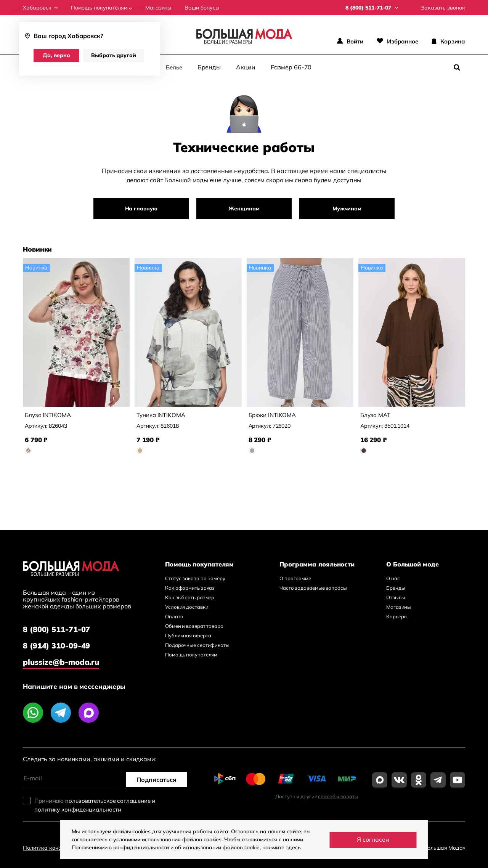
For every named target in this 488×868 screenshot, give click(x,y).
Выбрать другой (114, 55)
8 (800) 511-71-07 (56, 629)
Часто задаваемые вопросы (313, 588)
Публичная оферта (188, 635)
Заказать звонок (443, 8)
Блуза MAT (375, 415)
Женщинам (244, 209)
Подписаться (156, 780)
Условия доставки (187, 607)
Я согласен (373, 839)
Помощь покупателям (101, 8)
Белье (174, 67)
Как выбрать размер (190, 597)
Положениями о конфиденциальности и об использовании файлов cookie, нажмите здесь (186, 847)
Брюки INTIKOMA (272, 415)
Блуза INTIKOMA (48, 415)
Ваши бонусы (202, 8)
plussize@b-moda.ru (61, 662)
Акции (246, 67)
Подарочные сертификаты (197, 645)
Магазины (158, 8)
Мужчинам (347, 209)
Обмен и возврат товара (194, 626)
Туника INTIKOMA (161, 415)
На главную (141, 209)
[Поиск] (457, 67)
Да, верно (56, 55)
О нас (393, 578)
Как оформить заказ (190, 588)
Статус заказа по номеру (195, 578)
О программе (295, 578)
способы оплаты (338, 796)
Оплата (174, 616)
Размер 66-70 (291, 67)
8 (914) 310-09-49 (56, 646)
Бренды (209, 67)
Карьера (396, 616)
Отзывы (396, 597)
